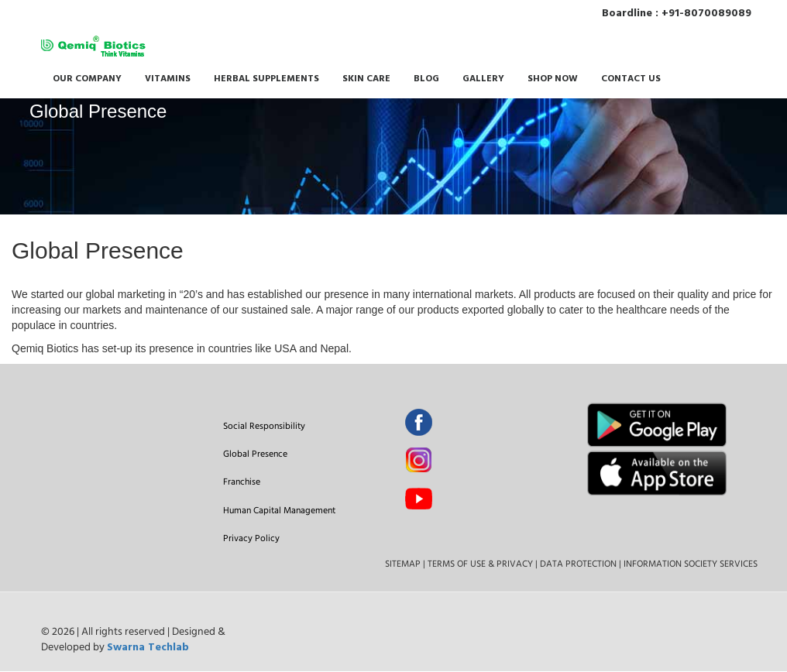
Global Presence (255, 453)
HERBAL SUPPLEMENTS (266, 79)
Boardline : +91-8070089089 (680, 14)
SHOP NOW (553, 79)
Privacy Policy (251, 538)
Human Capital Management (279, 510)
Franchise (242, 481)
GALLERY (483, 79)
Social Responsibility (264, 425)
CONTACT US (631, 79)
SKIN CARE (366, 79)
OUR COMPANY (87, 79)
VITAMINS (168, 79)
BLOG (426, 79)
